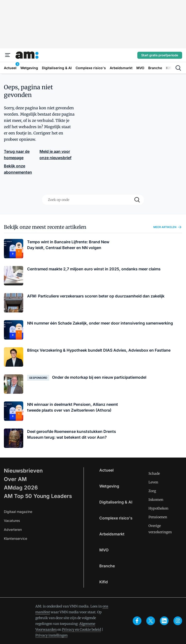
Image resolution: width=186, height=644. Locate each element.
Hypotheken (158, 508)
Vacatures (12, 521)
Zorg (152, 491)
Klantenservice (15, 538)
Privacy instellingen (51, 635)
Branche (107, 566)
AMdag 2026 (21, 488)
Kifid (104, 582)
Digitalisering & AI (116, 502)
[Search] (137, 200)
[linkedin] (164, 621)
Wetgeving (109, 486)
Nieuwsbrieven (23, 471)
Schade (154, 474)
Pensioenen (158, 517)
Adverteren (13, 529)
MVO (104, 550)
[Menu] (8, 55)
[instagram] (178, 621)
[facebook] (137, 621)
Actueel (106, 470)
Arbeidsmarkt (112, 534)
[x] (151, 621)
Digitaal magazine (18, 512)
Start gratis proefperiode (160, 55)
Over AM (15, 479)
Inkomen (156, 500)
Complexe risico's (116, 518)
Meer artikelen (168, 227)
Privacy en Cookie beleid (81, 629)
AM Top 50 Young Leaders (38, 496)
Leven (153, 482)
